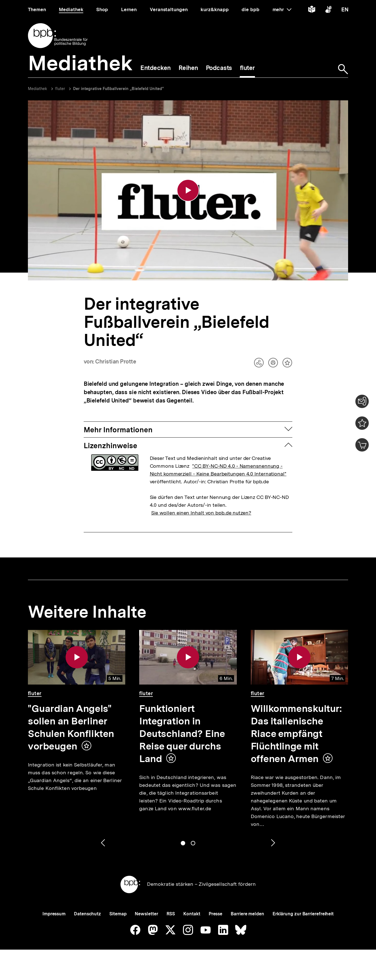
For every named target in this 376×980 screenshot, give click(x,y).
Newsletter (146, 914)
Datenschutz (87, 914)
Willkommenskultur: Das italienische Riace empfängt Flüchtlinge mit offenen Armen (296, 734)
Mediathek (38, 89)
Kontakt (192, 914)
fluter (60, 89)
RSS (171, 914)
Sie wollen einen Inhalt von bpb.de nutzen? (201, 513)
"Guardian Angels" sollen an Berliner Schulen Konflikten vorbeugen (71, 727)
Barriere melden (247, 914)
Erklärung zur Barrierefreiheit (303, 914)
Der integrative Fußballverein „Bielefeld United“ (119, 89)
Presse (215, 914)
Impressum (54, 914)
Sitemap (118, 914)
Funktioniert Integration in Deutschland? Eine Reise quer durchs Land (182, 734)
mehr (282, 9)
